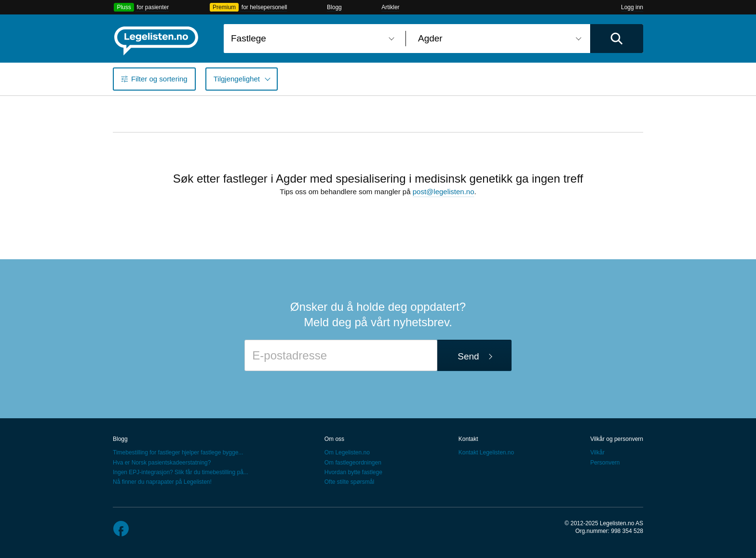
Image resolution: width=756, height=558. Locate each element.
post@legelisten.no (444, 192)
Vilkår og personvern (617, 439)
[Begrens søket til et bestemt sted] (498, 39)
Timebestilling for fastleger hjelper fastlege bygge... (178, 452)
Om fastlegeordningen (353, 463)
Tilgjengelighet (237, 79)
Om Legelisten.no (347, 452)
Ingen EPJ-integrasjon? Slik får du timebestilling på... (181, 472)
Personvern (605, 463)
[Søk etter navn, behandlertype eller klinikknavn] (311, 39)
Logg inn (632, 7)
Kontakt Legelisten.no (486, 452)
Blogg (334, 7)
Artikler (390, 7)
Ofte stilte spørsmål (349, 482)
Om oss (334, 439)
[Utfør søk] (617, 39)
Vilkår (597, 452)
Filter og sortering (159, 79)
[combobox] (311, 39)
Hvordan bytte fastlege (353, 472)
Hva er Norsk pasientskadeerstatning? (162, 463)
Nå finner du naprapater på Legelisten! (162, 482)
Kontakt (468, 439)
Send (468, 356)
